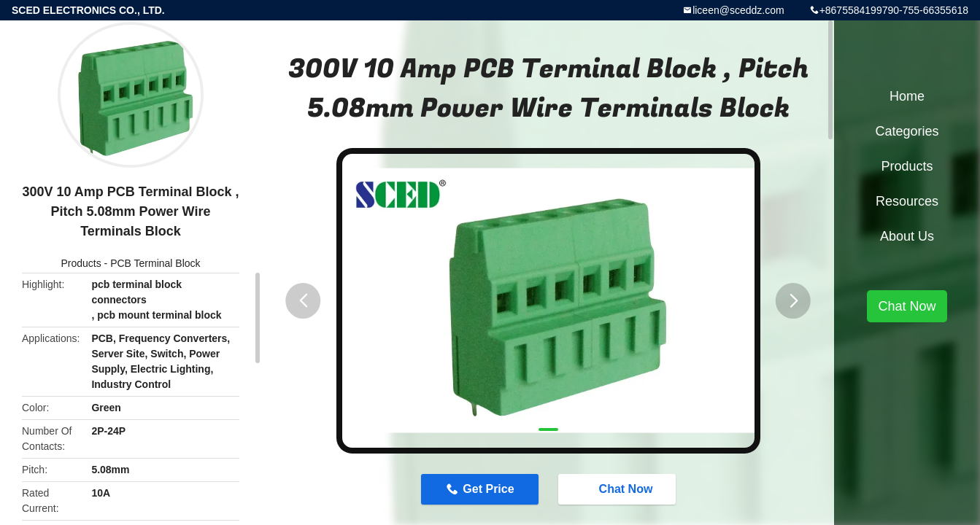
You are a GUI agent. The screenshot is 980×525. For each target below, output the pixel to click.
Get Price (488, 489)
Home (907, 96)
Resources (907, 201)
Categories (907, 131)
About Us (907, 236)
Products (81, 263)
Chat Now (619, 489)
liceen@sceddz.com (738, 10)
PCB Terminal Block (155, 263)
